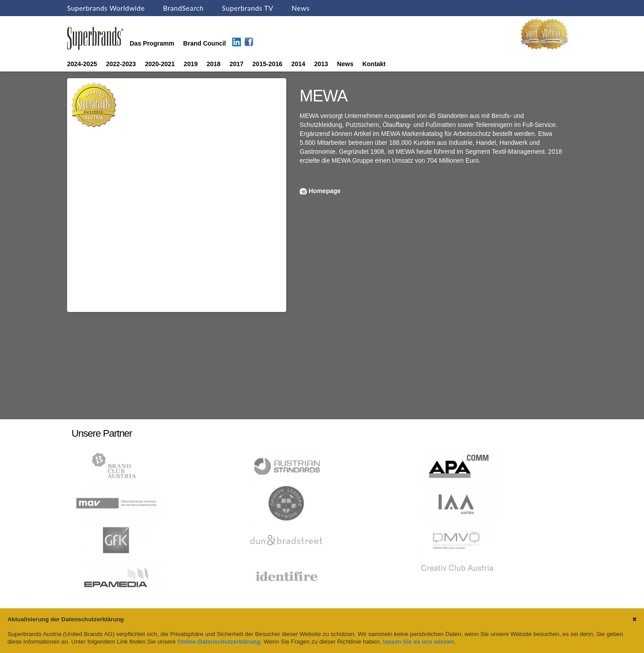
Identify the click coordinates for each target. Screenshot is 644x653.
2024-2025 (82, 64)
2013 (321, 64)
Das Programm (152, 43)
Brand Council (205, 43)
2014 (298, 64)
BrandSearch (183, 8)
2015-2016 (267, 64)
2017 (236, 64)
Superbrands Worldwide (106, 8)
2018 (214, 64)
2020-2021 (160, 64)
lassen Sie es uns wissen (418, 642)
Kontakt (374, 64)
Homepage (325, 191)
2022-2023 (121, 64)
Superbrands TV (248, 8)
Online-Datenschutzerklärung (219, 642)
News (301, 8)
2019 (191, 64)
